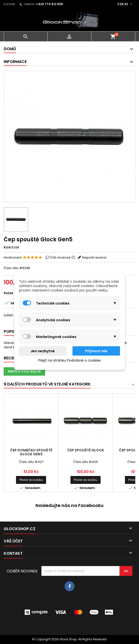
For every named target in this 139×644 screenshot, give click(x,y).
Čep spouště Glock (86, 450)
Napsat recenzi (94, 257)
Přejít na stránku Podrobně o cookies (69, 360)
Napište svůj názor (24, 371)
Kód (7, 247)
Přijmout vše (96, 351)
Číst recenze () (63, 257)
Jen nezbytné (43, 351)
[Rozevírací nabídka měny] (125, 4)
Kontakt (9, 4)
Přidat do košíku (31, 480)
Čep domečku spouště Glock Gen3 (31, 452)
